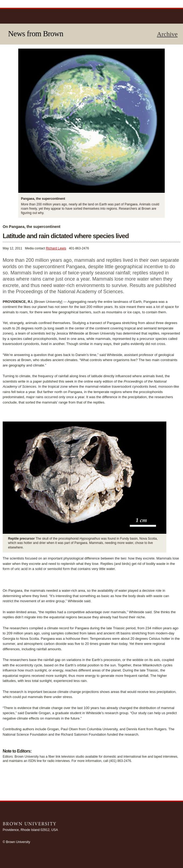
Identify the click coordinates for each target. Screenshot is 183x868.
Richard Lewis (56, 248)
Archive (167, 34)
